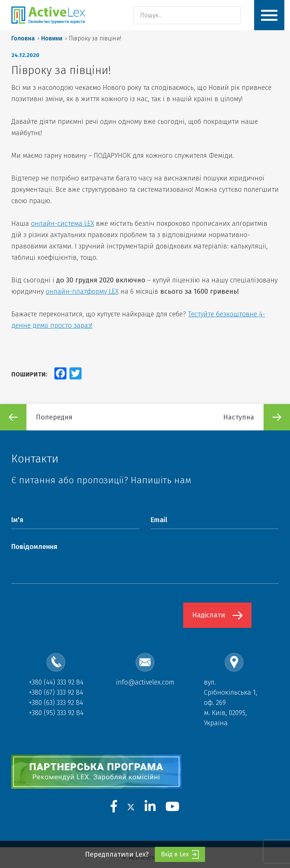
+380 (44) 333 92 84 (56, 682)
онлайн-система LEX (62, 224)
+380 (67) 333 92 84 (56, 692)
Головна (23, 38)
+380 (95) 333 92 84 (56, 713)
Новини (52, 38)
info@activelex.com (145, 682)
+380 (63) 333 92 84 (56, 703)
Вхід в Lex (180, 854)
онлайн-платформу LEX (82, 291)
